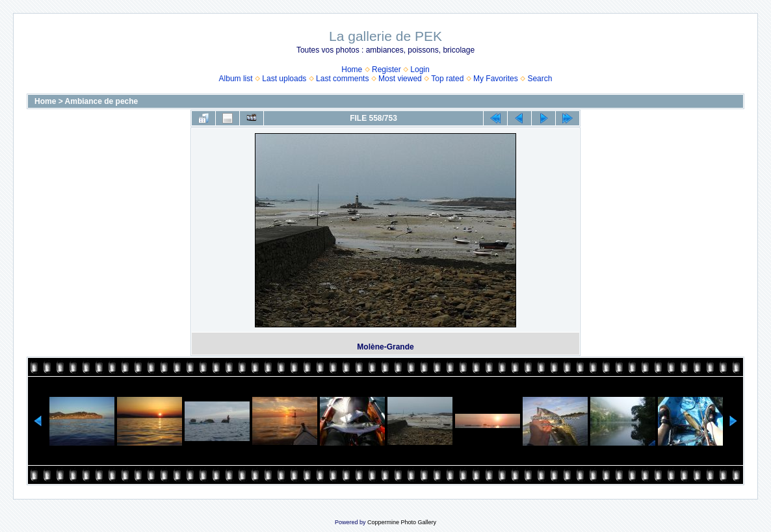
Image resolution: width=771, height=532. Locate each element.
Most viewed (400, 79)
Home (352, 70)
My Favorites (496, 79)
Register (386, 70)
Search (540, 79)
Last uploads (284, 79)
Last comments (342, 79)
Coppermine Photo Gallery (402, 522)
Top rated (447, 79)
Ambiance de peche (102, 101)
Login (420, 70)
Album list (236, 79)
